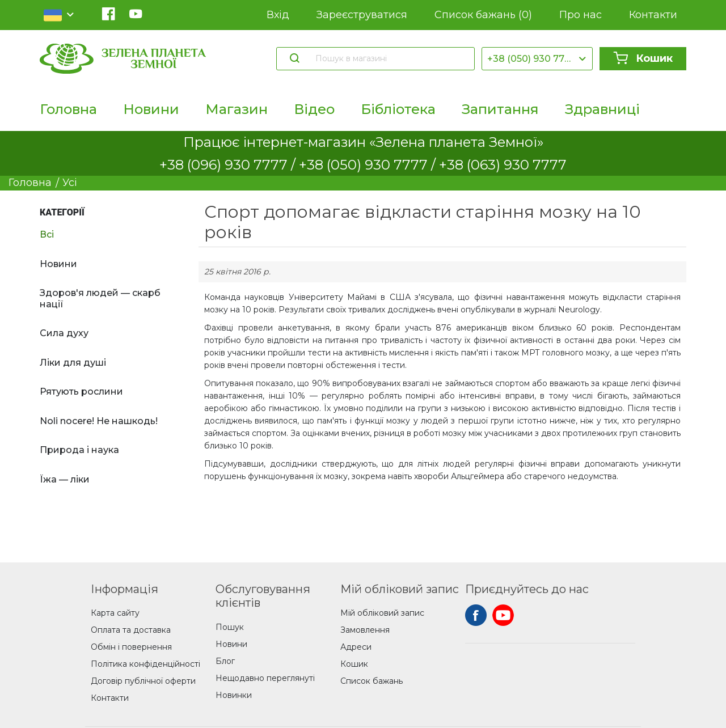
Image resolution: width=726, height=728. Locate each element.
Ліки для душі (73, 363)
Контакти (653, 15)
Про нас (581, 15)
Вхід (278, 15)
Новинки (234, 695)
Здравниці (602, 109)
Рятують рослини (81, 391)
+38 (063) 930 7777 (503, 165)
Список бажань (483, 15)
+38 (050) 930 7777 (531, 59)
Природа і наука (79, 450)
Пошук (230, 627)
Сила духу (64, 333)
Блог (225, 661)
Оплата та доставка (131, 630)
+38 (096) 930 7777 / (229, 165)
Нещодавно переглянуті (265, 678)
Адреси (356, 647)
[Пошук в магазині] (389, 58)
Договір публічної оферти (143, 681)
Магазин (237, 109)
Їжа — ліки (65, 479)
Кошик (643, 58)
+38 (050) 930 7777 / (369, 165)
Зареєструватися (362, 15)
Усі (70, 183)
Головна (68, 109)
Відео (314, 109)
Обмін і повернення (131, 647)
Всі (47, 234)
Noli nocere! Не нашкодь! (99, 421)
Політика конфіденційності (145, 664)
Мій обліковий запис (382, 613)
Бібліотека (398, 109)
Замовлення (365, 630)
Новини (151, 109)
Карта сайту (115, 613)
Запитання (500, 109)
